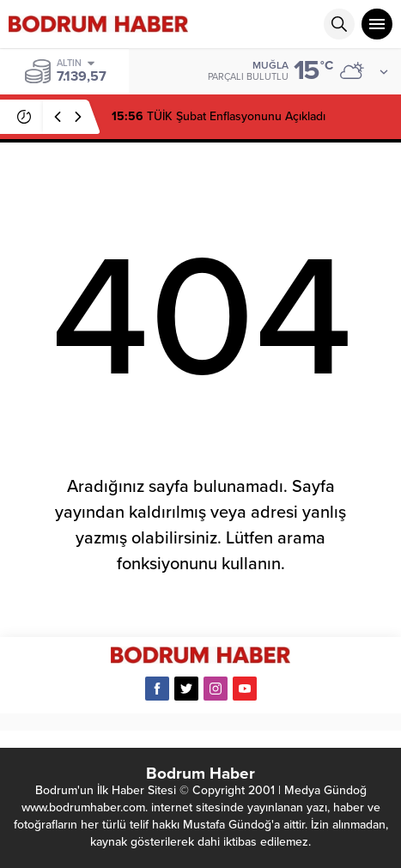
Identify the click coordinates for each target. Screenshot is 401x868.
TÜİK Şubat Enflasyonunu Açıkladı (219, 116)
